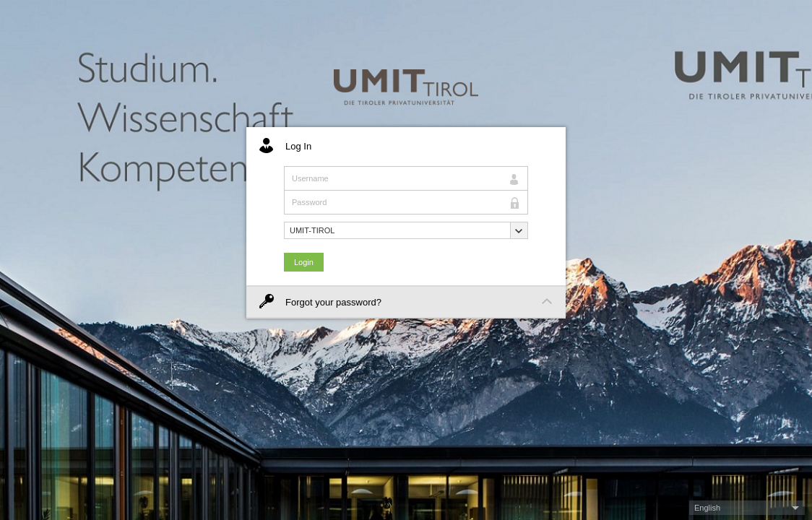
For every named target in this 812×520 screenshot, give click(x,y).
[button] (406, 230)
